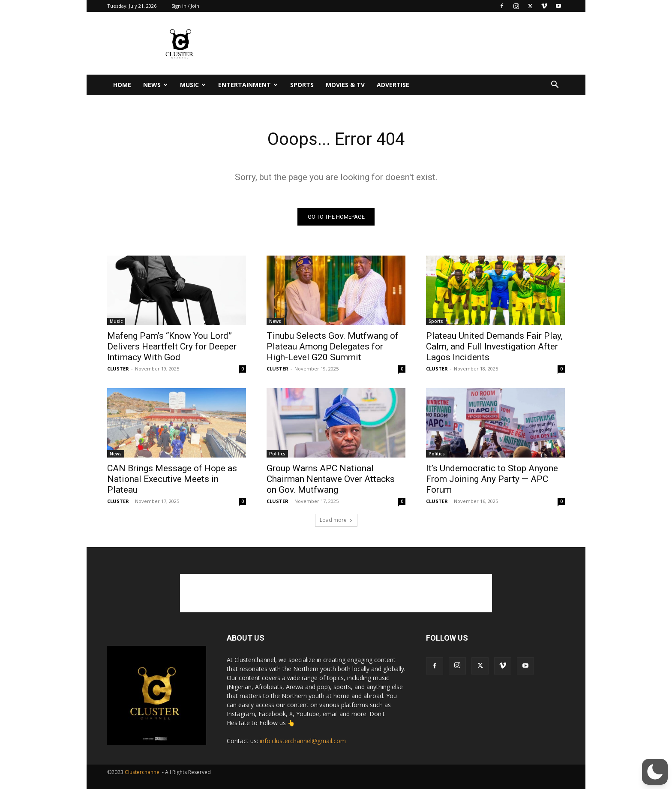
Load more (336, 520)
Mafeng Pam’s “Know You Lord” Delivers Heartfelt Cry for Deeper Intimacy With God (172, 346)
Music (193, 85)
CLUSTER (118, 369)
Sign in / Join (185, 6)
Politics (277, 454)
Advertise (393, 85)
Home (122, 85)
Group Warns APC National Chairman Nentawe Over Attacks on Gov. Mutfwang (331, 479)
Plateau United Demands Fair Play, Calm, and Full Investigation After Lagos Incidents (494, 346)
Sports (302, 85)
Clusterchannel (143, 772)
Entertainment (248, 85)
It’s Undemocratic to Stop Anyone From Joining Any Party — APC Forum (492, 479)
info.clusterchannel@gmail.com (303, 741)
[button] (555, 86)
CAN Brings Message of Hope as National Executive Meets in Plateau (172, 479)
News (155, 85)
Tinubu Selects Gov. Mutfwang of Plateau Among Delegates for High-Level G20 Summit (333, 346)
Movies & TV (345, 85)
